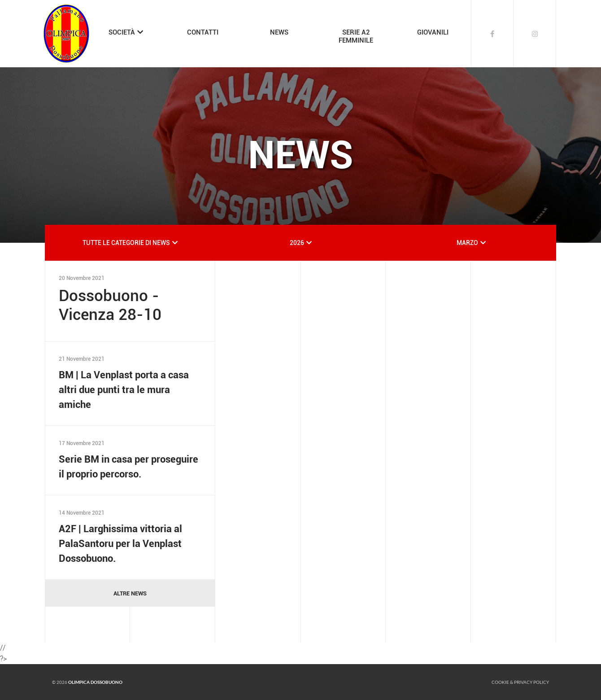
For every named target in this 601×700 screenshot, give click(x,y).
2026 (297, 243)
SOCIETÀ (122, 32)
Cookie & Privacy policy (520, 682)
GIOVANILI (433, 32)
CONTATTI (203, 32)
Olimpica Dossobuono (95, 682)
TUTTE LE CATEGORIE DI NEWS (126, 243)
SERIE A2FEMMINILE (356, 36)
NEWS (279, 32)
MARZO (467, 243)
